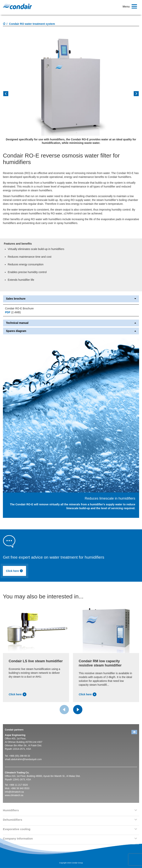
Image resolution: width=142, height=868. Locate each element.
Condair (17, 6)
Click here (14, 571)
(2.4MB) (13, 312)
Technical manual (71, 323)
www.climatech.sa (14, 795)
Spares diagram (71, 331)
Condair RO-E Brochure (19, 308)
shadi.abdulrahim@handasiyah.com (23, 759)
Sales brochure (71, 299)
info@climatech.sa (14, 792)
